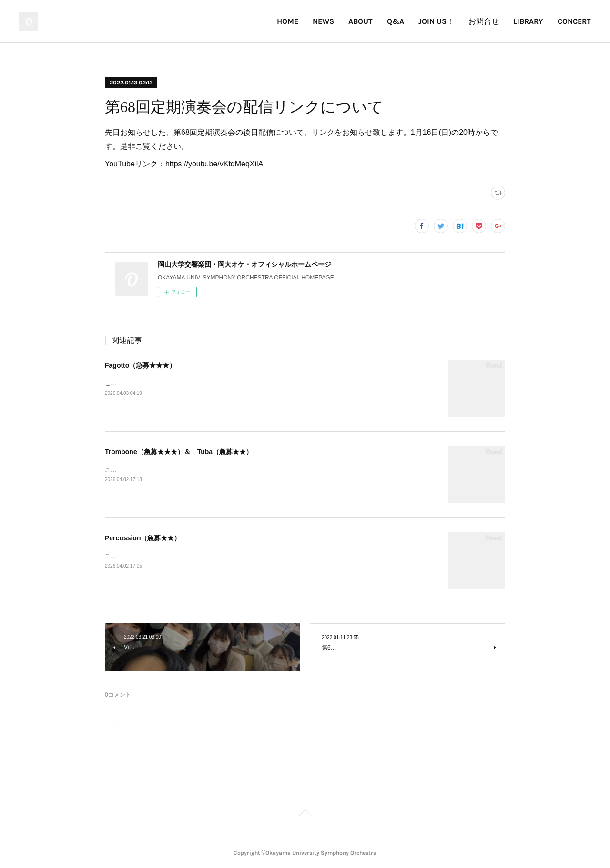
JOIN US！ (436, 21)
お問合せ (484, 21)
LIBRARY (528, 21)
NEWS (323, 21)
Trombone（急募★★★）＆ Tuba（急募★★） (179, 452)
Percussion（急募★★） (143, 538)
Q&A (396, 21)
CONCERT (574, 21)
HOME (288, 21)
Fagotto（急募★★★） (140, 365)
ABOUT (361, 21)
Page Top (305, 815)
